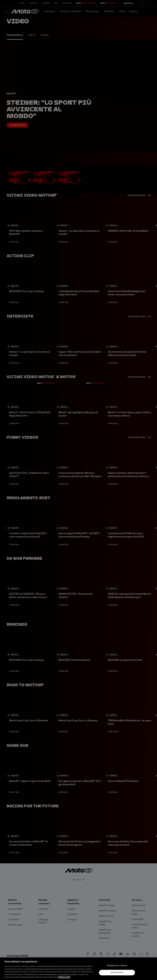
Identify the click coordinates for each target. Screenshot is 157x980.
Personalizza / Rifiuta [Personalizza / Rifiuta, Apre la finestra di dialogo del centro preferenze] (117, 966)
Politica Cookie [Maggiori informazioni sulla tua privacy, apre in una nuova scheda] (64, 977)
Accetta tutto (117, 973)
